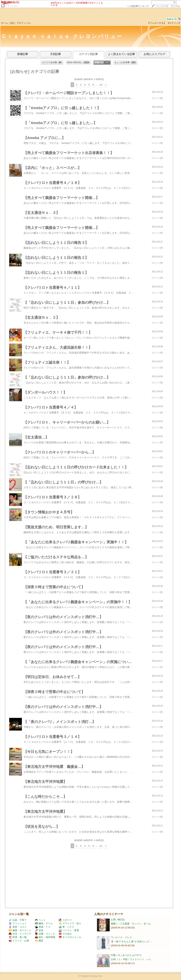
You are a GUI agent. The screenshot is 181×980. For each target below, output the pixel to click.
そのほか (65, 934)
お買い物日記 (118, 919)
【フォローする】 (157, 23)
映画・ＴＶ (43, 927)
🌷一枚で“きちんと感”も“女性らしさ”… (132, 941)
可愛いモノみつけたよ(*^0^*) (126, 955)
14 (101, 85)
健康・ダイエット (20, 930)
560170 (172, 19)
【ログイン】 (174, 23)
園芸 (39, 941)
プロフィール (23, 23)
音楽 (39, 930)
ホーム (4, 23)
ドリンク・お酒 (19, 941)
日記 (12, 23)
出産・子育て (18, 920)
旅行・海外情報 (45, 937)
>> (138, 6)
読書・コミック (45, 934)
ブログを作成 (162, 6)
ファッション (12, 6)
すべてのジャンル (70, 937)
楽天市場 (175, 6)
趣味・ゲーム (44, 923)
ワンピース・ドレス (121, 937)
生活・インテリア (20, 934)
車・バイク (66, 927)
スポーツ (65, 920)
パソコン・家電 (69, 930)
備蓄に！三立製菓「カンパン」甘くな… (132, 924)
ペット (40, 920)
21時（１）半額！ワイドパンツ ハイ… (132, 959)
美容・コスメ (18, 927)
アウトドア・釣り (70, 923)
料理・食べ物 (18, 937)
